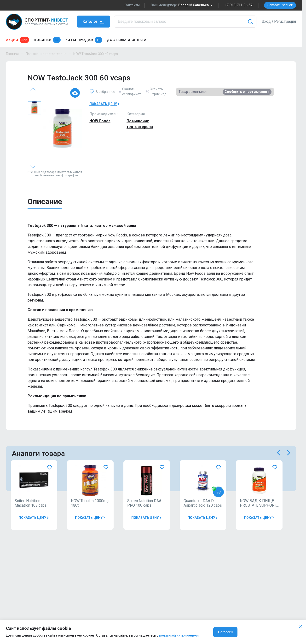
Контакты (132, 5)
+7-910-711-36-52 (239, 5)
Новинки (47, 40)
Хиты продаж (84, 40)
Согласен (225, 632)
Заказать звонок (280, 5)
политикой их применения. (180, 635)
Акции (17, 40)
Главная (12, 54)
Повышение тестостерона (46, 54)
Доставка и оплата (127, 40)
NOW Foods (100, 121)
